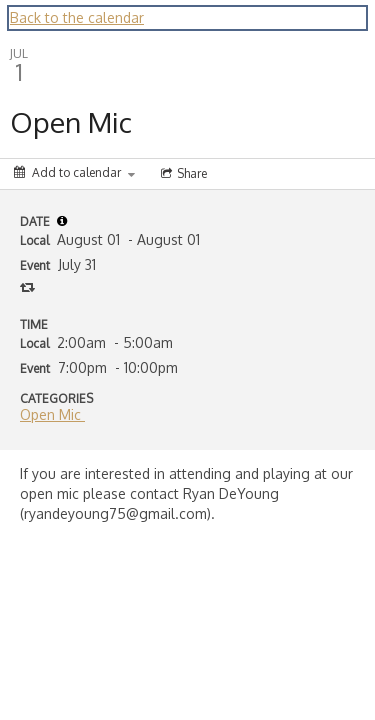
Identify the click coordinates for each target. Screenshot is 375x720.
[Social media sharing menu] (182, 174)
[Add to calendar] (74, 172)
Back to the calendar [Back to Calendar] (77, 17)
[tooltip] (62, 221)
